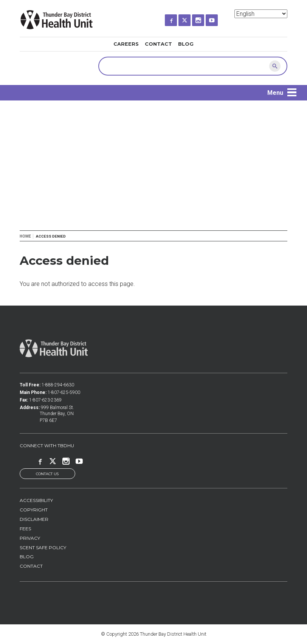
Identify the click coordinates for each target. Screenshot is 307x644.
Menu (275, 93)
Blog (186, 44)
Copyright (34, 510)
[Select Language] (261, 14)
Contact (158, 44)
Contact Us (47, 474)
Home (25, 236)
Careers (126, 44)
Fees (25, 529)
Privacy (30, 538)
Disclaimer (34, 519)
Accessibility (36, 501)
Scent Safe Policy (43, 547)
